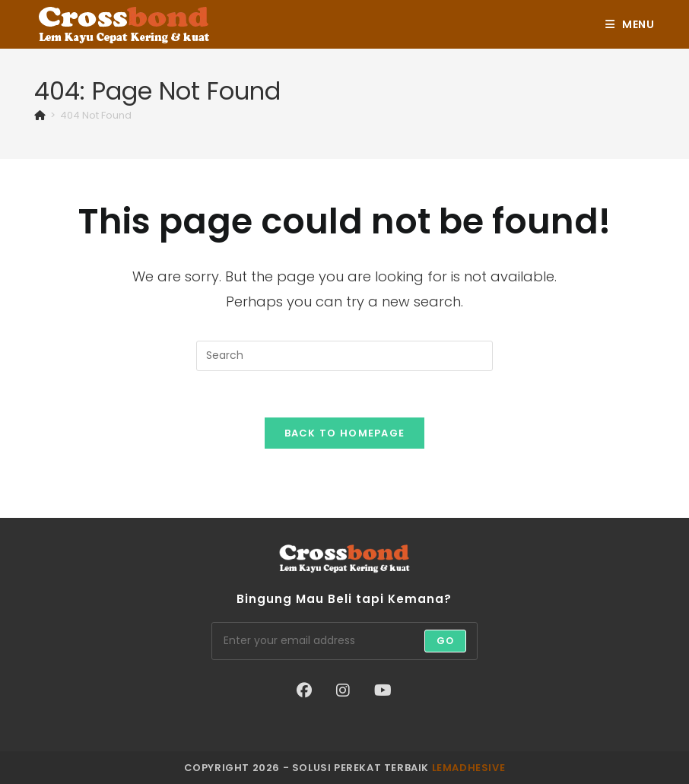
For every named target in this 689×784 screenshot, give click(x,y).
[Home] (40, 115)
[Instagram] (343, 690)
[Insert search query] (344, 356)
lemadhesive (469, 768)
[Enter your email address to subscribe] (344, 641)
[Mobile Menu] (630, 24)
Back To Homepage (345, 433)
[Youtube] (383, 690)
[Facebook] (304, 690)
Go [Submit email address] (445, 641)
